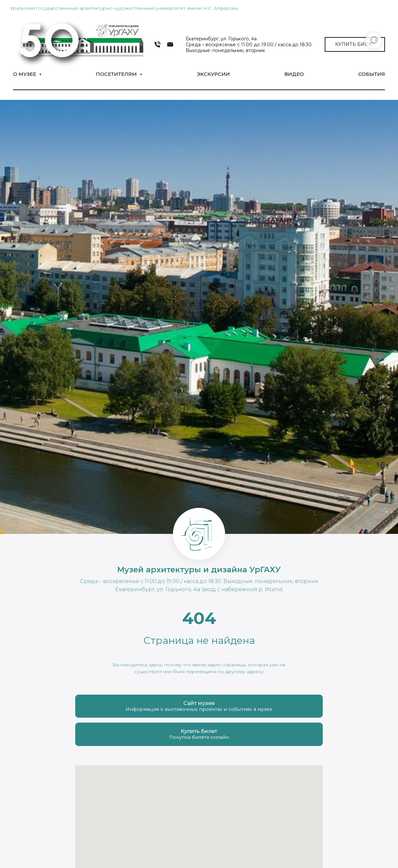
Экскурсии (213, 74)
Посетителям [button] (117, 74)
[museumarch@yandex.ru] (170, 44)
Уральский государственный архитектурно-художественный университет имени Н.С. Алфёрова (124, 8)
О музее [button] (25, 74)
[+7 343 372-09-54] (157, 44)
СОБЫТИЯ (372, 74)
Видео (294, 74)
